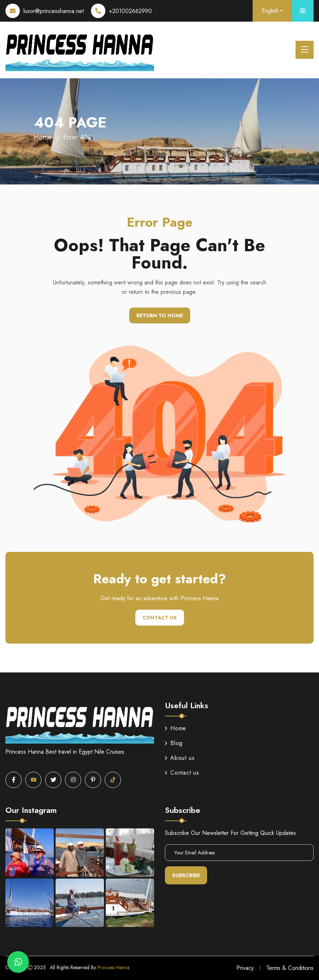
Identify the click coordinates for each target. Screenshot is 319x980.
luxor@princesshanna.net (54, 11)
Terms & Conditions (290, 968)
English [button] (270, 11)
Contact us (160, 618)
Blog (174, 743)
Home (43, 137)
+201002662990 (130, 11)
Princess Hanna (113, 967)
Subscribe (186, 875)
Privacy (245, 968)
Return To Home (160, 315)
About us (180, 758)
